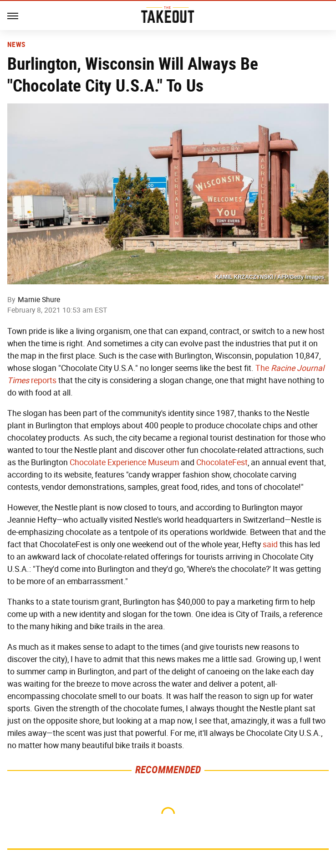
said (270, 544)
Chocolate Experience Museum (124, 462)
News (16, 45)
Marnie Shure (39, 300)
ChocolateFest (222, 462)
